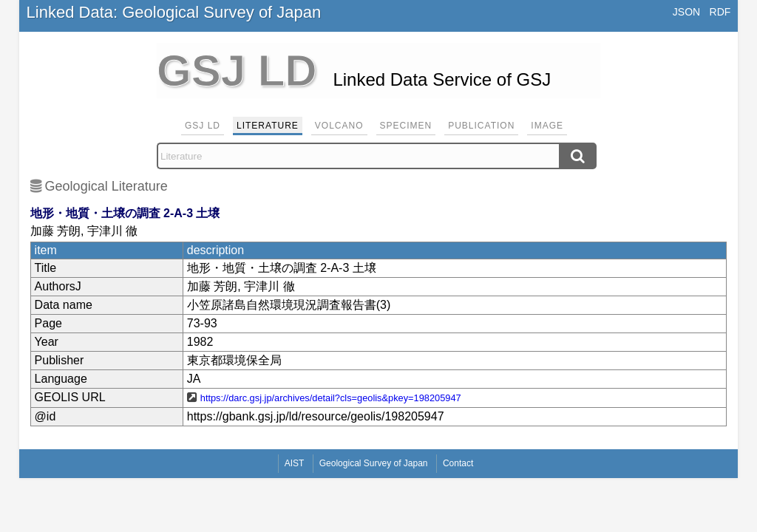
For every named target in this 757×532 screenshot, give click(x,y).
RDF (720, 12)
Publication (481, 126)
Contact (458, 463)
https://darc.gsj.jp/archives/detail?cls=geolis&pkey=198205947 (331, 398)
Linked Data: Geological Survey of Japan (174, 12)
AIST (295, 463)
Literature (268, 126)
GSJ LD (203, 126)
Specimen (406, 126)
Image (547, 126)
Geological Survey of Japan (374, 463)
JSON (686, 12)
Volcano (339, 126)
